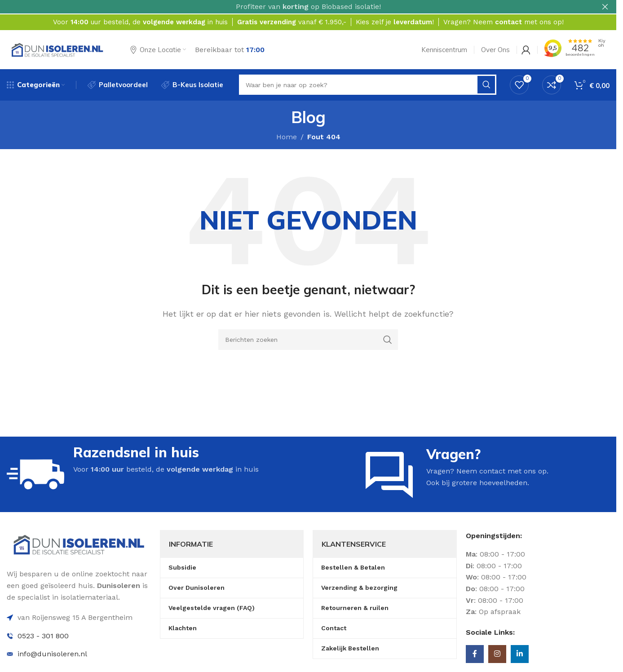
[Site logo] (57, 49)
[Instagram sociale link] (497, 655)
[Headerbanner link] (308, 7)
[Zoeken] (308, 340)
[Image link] (79, 545)
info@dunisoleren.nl (52, 655)
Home (287, 137)
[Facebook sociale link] (475, 655)
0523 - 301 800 (43, 636)
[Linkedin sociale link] (520, 655)
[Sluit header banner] (605, 7)
